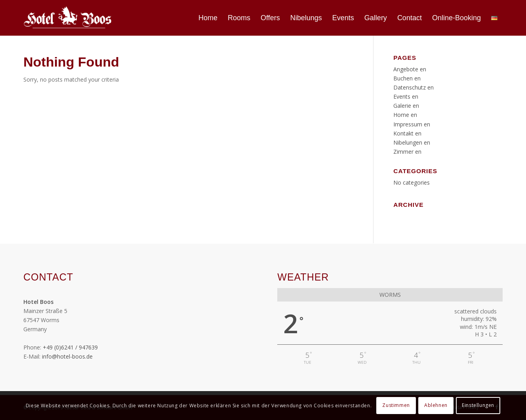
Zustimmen (396, 405)
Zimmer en (407, 152)
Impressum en (412, 124)
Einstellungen (478, 405)
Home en (405, 115)
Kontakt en (407, 133)
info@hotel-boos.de (67, 356)
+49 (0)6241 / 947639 (70, 347)
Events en (406, 96)
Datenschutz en (414, 87)
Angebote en (410, 69)
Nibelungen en (412, 142)
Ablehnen (436, 405)
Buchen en (407, 78)
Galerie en (406, 106)
